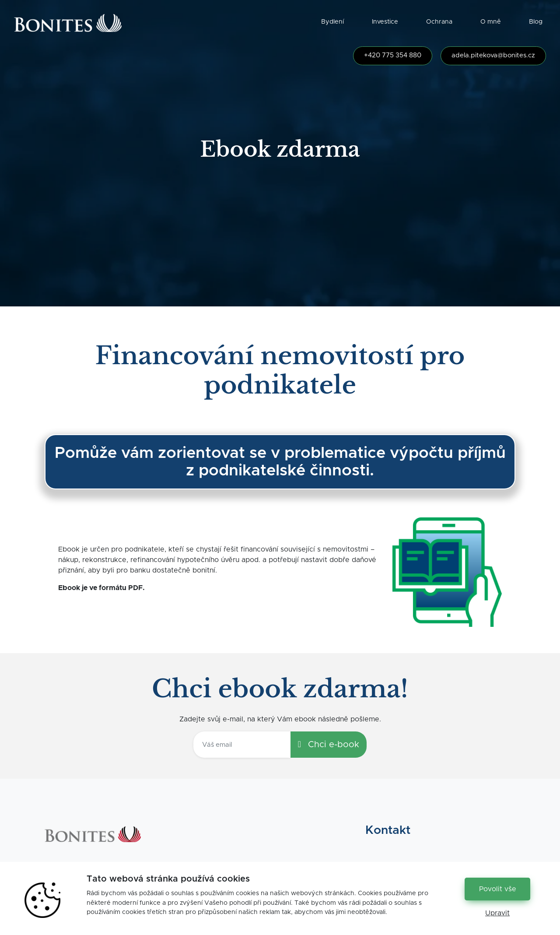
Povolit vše (498, 889)
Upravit (497, 913)
